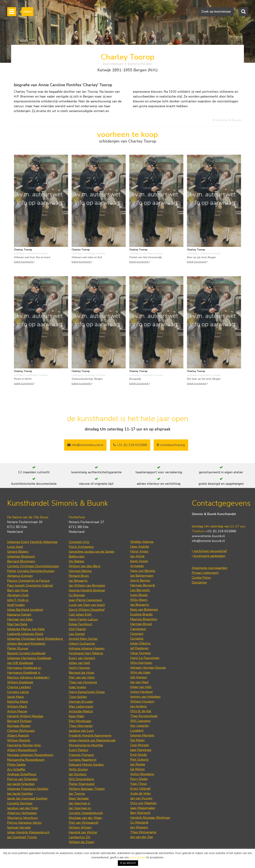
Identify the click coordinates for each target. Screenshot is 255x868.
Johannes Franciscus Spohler (28, 789)
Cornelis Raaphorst (83, 760)
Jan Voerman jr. (80, 803)
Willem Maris (17, 706)
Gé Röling (137, 769)
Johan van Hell (79, 663)
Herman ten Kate (20, 619)
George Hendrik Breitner (87, 590)
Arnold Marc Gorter (83, 639)
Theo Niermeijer (81, 726)
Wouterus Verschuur (23, 818)
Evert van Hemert (82, 658)
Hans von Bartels (143, 571)
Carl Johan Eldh (80, 615)
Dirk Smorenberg (81, 779)
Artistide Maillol (81, 711)
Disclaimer (199, 582)
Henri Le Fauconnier (145, 658)
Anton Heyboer (142, 692)
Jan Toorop (77, 794)
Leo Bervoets (140, 590)
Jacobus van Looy (81, 731)
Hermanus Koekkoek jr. (24, 673)
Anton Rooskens (142, 774)
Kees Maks (76, 716)
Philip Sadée (16, 765)
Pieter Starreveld (82, 784)
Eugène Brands (141, 614)
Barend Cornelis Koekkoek (26, 653)
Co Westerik (139, 822)
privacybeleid (138, 857)
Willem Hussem (142, 701)
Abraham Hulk (18, 595)
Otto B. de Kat (141, 711)
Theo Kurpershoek (144, 716)
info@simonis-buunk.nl (208, 541)
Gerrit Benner (140, 580)
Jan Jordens (138, 706)
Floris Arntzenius (81, 547)
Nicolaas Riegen (19, 726)
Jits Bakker (77, 561)
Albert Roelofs (18, 736)
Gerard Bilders (18, 552)
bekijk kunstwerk (24, 262)
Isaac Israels (77, 687)
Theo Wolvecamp (143, 832)
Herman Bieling (80, 571)
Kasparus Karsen (19, 615)
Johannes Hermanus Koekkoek (29, 658)
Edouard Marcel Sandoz (86, 765)
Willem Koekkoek (20, 682)
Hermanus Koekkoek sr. (24, 668)
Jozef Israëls (16, 605)
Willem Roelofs (19, 740)
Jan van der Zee (142, 837)
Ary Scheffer (16, 769)
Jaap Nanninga (141, 750)
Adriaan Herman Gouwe (148, 668)
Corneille (137, 639)
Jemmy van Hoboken (145, 697)
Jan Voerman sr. (80, 808)
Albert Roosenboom (22, 750)
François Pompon (81, 755)
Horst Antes (139, 551)
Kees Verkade (79, 798)
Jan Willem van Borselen (87, 585)
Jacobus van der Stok (23, 808)
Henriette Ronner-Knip (24, 745)
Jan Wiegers (139, 827)
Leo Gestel (77, 634)
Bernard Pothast (19, 721)
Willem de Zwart (82, 842)
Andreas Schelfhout (22, 774)
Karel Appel (139, 561)
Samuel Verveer (19, 827)
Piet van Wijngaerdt (84, 823)
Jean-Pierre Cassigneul (85, 600)
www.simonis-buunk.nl (208, 536)
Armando (137, 566)
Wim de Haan (140, 672)
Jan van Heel (139, 682)
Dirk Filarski (77, 629)
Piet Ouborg (139, 760)
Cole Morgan (140, 745)
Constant (137, 634)
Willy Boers (139, 600)
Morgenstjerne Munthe (86, 745)
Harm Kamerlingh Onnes (87, 692)
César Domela (140, 653)
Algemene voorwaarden (210, 568)
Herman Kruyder (81, 702)
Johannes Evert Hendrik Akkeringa (32, 542)
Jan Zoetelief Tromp (22, 837)
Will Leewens (140, 721)
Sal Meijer (138, 740)
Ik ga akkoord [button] (128, 863)
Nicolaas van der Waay (85, 818)
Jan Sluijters (78, 774)
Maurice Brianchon (144, 619)
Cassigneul (138, 629)
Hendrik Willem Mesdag (25, 716)
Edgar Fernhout (80, 624)
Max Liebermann (81, 706)
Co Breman (77, 595)
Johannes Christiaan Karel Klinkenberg (35, 639)
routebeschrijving (171, 445)
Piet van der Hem (82, 677)
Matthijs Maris (18, 702)
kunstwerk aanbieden (209, 556)
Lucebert (137, 731)
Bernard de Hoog (81, 673)
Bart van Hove (18, 590)
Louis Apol (15, 547)
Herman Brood (141, 624)
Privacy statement (205, 573)
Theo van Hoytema (83, 682)
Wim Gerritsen (141, 663)
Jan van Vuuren (141, 798)
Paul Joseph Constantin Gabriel (30, 585)
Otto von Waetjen (143, 803)
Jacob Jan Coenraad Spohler (27, 798)
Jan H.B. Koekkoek (20, 663)
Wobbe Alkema (142, 542)
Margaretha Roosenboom (26, 760)
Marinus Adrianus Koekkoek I (28, 677)
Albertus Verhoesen (22, 813)
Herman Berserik (143, 585)
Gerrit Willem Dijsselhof (87, 610)
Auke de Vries (140, 793)
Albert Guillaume (82, 644)
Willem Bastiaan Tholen (87, 789)
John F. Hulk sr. (18, 600)
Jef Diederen (139, 648)
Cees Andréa (139, 547)
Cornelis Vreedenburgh (86, 813)
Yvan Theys (139, 784)
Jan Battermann (142, 576)
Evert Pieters (79, 750)
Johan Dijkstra (140, 643)
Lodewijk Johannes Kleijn (25, 634)
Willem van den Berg (85, 566)
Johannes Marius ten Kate (26, 629)
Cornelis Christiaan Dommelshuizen (33, 566)
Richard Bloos (79, 576)
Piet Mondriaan (80, 721)
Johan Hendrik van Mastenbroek (92, 740)
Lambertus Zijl (80, 837)
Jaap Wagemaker (143, 808)
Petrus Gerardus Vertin (24, 823)
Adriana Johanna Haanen (87, 648)
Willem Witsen (80, 827)
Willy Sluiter (78, 769)
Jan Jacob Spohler (20, 794)
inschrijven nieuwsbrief (209, 551)
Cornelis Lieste (18, 692)
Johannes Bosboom (21, 556)
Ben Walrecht (140, 813)
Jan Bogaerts (78, 581)
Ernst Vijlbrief (140, 789)
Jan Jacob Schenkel (21, 784)
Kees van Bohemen (144, 610)
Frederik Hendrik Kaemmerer (90, 736)
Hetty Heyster (80, 668)
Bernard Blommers (21, 561)
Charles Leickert (19, 687)
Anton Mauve (17, 711)
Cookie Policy (201, 578)
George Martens (142, 735)
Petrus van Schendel (22, 779)
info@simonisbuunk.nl (85, 445)
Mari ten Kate (17, 624)
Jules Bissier (139, 595)
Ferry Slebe (139, 779)
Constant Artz (79, 542)
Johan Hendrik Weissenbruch (28, 832)
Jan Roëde (138, 764)
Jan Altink (137, 556)
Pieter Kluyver (18, 648)
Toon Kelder (78, 697)
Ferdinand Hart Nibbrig (86, 653)
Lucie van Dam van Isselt (87, 605)
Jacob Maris (15, 697)
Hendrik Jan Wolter (83, 832)
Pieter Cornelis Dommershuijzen (31, 571)
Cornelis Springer (20, 803)
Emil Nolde (139, 755)
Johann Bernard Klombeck (26, 644)
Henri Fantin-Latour (83, 619)
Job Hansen (139, 677)
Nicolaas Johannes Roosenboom (30, 755)
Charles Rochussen (21, 731)
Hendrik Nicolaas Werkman (150, 818)
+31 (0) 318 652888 (130, 445)
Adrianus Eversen (20, 576)
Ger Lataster (139, 726)
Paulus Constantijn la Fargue (28, 581)
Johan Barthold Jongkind (25, 610)
